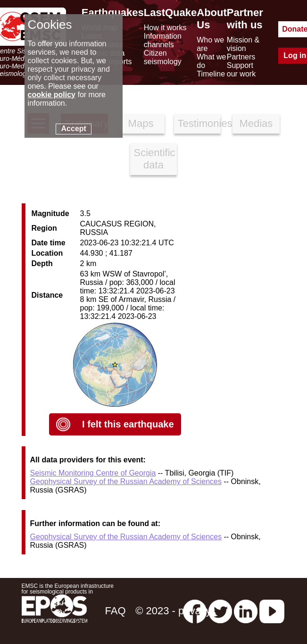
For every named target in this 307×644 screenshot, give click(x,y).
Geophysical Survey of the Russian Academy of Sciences (126, 481)
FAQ (115, 611)
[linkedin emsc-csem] (246, 611)
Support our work (241, 70)
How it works (165, 28)
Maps (141, 123)
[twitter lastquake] (220, 611)
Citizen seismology (163, 57)
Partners (241, 57)
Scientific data (155, 159)
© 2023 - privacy (173, 611)
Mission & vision (243, 44)
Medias (256, 123)
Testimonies (199, 123)
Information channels (163, 40)
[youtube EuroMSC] (272, 611)
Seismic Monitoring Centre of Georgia (93, 473)
